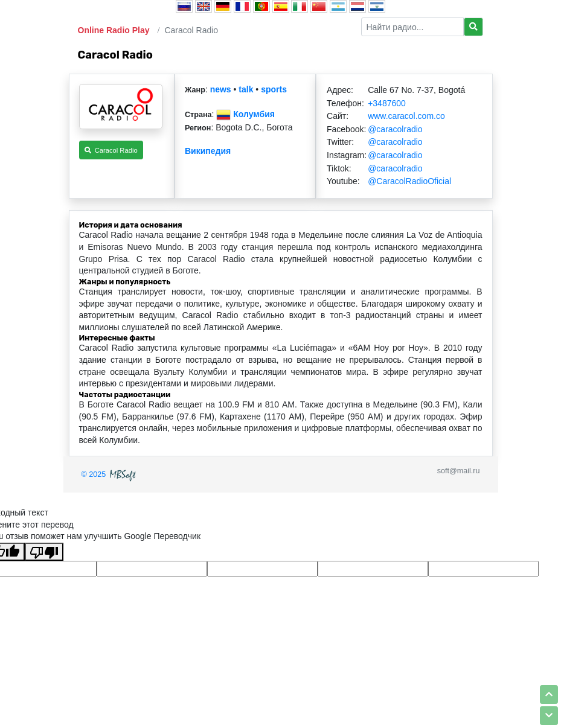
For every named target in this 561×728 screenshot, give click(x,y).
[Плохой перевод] (44, 552)
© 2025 (110, 474)
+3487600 (387, 103)
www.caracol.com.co (406, 116)
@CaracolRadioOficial (409, 181)
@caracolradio (395, 129)
